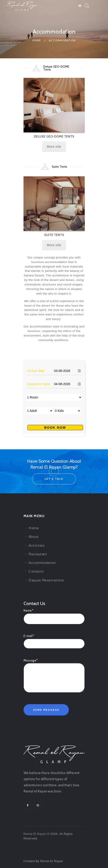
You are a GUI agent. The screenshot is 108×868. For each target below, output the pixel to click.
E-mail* (54, 640)
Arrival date (36, 371)
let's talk (54, 479)
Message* (54, 663)
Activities (37, 545)
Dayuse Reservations (46, 580)
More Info (54, 147)
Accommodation (42, 563)
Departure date (39, 384)
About (34, 537)
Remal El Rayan (35, 834)
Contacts (36, 571)
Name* (54, 614)
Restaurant (38, 554)
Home (37, 40)
